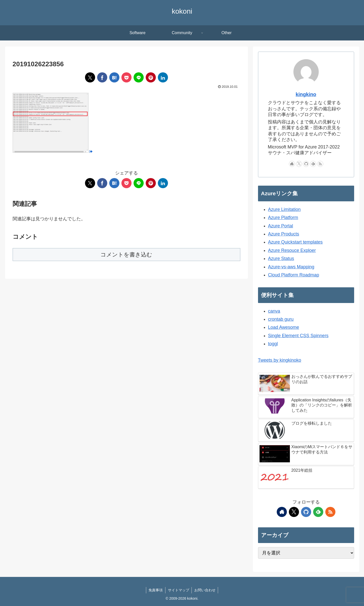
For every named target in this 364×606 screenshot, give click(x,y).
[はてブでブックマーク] (114, 77)
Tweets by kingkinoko (280, 360)
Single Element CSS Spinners (298, 336)
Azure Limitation (284, 209)
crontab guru (281, 319)
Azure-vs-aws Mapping (291, 267)
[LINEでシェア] (139, 77)
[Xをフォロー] (299, 164)
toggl (273, 344)
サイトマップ (179, 590)
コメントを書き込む (126, 255)
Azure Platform (283, 218)
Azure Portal (281, 226)
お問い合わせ (205, 590)
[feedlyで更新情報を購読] (313, 164)
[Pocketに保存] (126, 77)
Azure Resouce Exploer (292, 250)
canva (274, 311)
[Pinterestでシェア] (151, 77)
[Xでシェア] (90, 77)
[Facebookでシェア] (102, 77)
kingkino (306, 94)
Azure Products (284, 234)
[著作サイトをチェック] (292, 164)
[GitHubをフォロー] (306, 164)
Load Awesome (284, 327)
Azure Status (281, 258)
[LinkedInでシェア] (163, 77)
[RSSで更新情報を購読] (320, 164)
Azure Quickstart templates (295, 242)
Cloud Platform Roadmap (294, 275)
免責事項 (156, 590)
